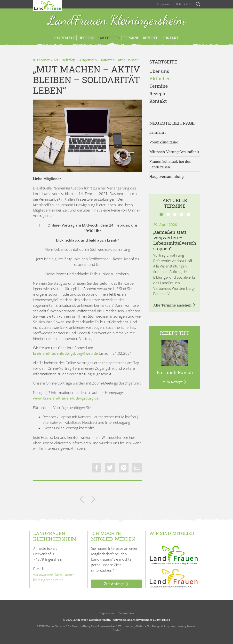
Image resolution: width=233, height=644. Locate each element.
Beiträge (69, 60)
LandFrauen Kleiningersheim (117, 21)
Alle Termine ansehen (175, 305)
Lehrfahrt (157, 132)
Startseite (65, 38)
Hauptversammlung (166, 176)
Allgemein (88, 60)
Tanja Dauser (127, 60)
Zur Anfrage (116, 584)
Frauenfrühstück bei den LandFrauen (170, 164)
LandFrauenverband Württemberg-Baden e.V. (120, 626)
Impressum (164, 4)
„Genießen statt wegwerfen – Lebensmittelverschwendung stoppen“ (185, 240)
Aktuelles (109, 38)
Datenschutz (184, 4)
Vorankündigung (164, 142)
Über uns (87, 38)
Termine (131, 38)
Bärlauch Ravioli (175, 372)
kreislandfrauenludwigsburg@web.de (65, 353)
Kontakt (170, 38)
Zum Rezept (175, 382)
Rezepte (150, 38)
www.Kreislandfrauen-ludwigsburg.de (66, 398)
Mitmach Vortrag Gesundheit (174, 152)
